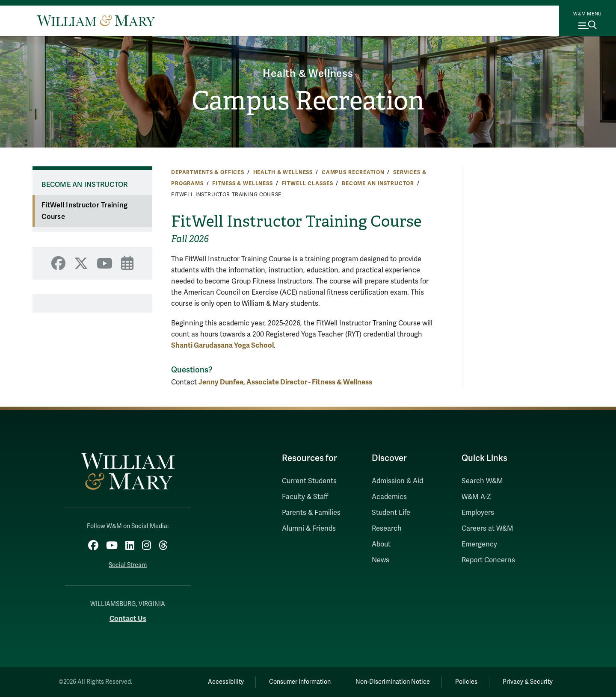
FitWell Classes (308, 183)
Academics (389, 497)
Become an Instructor (378, 183)
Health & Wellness (308, 74)
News (381, 560)
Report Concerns (488, 560)
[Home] (96, 21)
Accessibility (226, 682)
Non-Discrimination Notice (393, 682)
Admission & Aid (397, 481)
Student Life (391, 513)
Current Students (309, 481)
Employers (478, 513)
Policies (466, 682)
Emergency (479, 544)
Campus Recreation (308, 101)
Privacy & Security (528, 682)
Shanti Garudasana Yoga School (222, 345)
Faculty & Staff (305, 497)
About (381, 544)
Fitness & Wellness (242, 183)
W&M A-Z (476, 497)
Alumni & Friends (309, 529)
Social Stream (128, 565)
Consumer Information (300, 682)
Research (387, 529)
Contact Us (128, 619)
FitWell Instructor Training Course (84, 211)
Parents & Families (311, 513)
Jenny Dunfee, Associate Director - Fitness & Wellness (285, 382)
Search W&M (482, 481)
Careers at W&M (487, 529)
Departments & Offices (208, 172)
